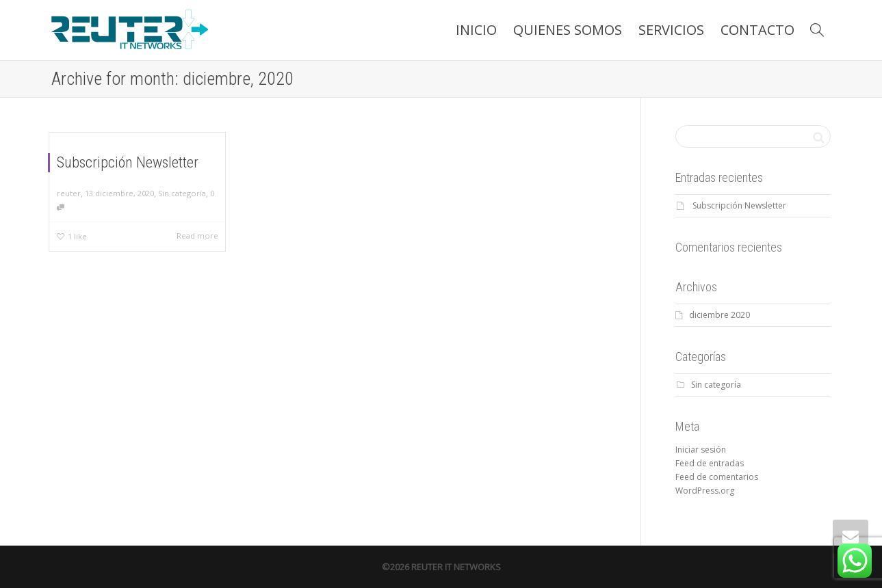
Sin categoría (182, 193)
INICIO (476, 30)
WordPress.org (705, 491)
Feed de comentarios (717, 477)
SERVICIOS (671, 30)
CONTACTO (757, 30)
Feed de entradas (710, 463)
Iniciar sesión (701, 450)
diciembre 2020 (719, 315)
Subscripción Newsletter (128, 162)
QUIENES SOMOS (568, 30)
